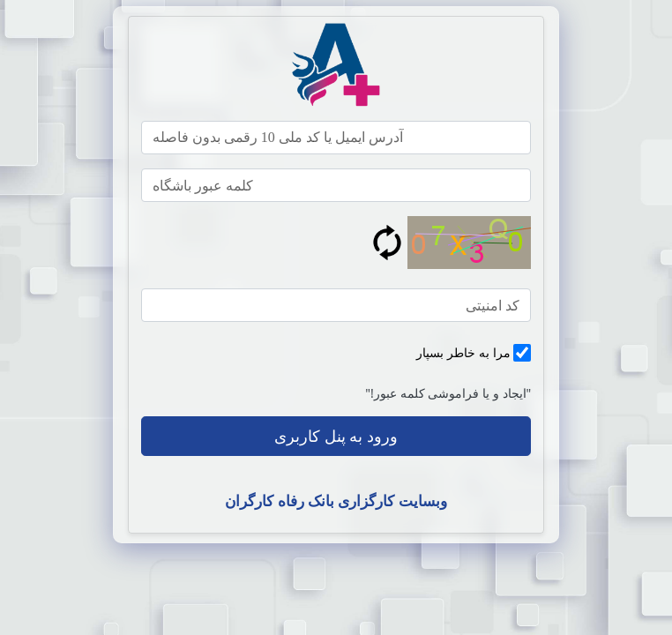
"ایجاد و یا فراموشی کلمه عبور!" (448, 393)
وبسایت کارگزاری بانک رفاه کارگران (336, 501)
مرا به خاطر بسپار (463, 352)
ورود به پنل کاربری (336, 436)
